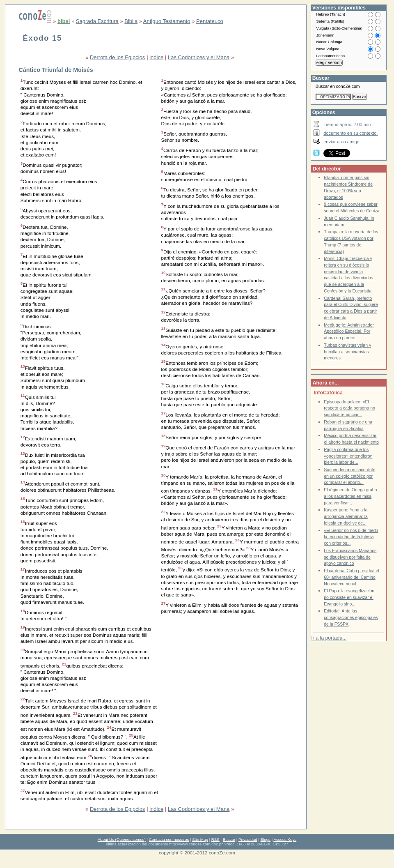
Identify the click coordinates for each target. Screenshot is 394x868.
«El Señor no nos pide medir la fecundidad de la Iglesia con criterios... (351, 537)
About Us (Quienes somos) (122, 839)
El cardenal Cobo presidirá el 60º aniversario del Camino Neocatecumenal (352, 577)
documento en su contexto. (350, 133)
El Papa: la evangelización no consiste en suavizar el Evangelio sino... (349, 597)
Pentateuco (210, 21)
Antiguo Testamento (167, 21)
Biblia (131, 21)
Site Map (200, 839)
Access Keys (285, 839)
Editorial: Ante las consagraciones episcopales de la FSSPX (351, 617)
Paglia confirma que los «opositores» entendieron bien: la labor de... (348, 456)
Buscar (229, 839)
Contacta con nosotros (169, 839)
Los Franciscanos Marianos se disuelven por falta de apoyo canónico (350, 557)
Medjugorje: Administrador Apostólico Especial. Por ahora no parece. (349, 332)
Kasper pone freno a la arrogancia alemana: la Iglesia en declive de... (346, 516)
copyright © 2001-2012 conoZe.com (197, 853)
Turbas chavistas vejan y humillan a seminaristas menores (347, 352)
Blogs (266, 839)
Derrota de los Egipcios (117, 57)
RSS (215, 839)
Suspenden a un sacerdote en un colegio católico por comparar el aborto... (349, 476)
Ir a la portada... (329, 638)
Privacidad (248, 839)
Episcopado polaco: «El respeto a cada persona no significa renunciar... (349, 408)
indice (156, 57)
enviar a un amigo (341, 142)
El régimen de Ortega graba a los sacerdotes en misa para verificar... (350, 496)
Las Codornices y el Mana (199, 57)
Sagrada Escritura (97, 21)
